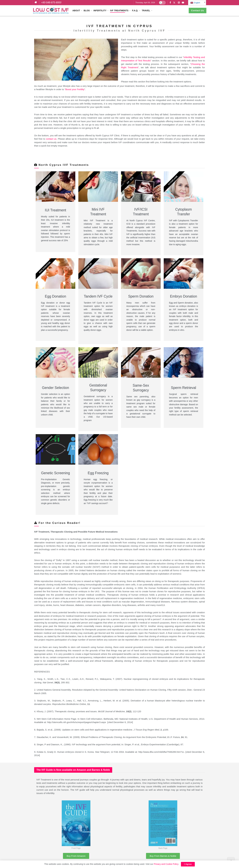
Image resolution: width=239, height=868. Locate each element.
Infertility (100, 11)
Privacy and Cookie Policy (166, 864)
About (76, 11)
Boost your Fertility (75, 89)
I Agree (188, 864)
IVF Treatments (119, 11)
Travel (146, 11)
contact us (51, 139)
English (195, 3)
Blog (87, 11)
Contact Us (198, 11)
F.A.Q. (135, 11)
